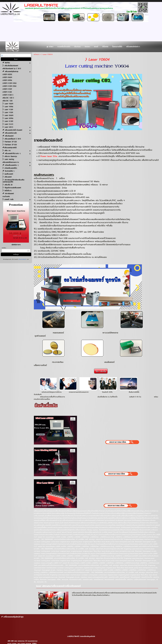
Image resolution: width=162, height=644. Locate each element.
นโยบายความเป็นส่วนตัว (22, 259)
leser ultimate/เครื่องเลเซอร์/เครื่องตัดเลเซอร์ (58, 586)
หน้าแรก (36, 54)
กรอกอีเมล (4, 248)
